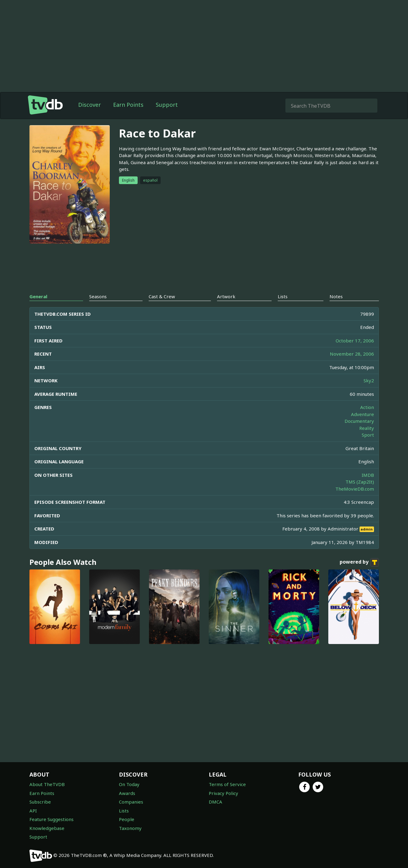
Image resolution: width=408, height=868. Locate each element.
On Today (129, 784)
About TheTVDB (47, 784)
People (127, 819)
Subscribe (40, 802)
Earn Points (128, 105)
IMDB (368, 475)
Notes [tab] (336, 296)
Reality (367, 428)
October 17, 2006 (355, 341)
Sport (368, 435)
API (33, 811)
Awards (127, 793)
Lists (124, 811)
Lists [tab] (283, 296)
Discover (90, 105)
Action (367, 407)
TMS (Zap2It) (360, 482)
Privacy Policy (223, 793)
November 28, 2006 (352, 354)
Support (167, 105)
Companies (131, 802)
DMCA (215, 802)
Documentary (359, 421)
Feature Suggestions (51, 819)
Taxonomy (130, 828)
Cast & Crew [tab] (162, 296)
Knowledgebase (47, 828)
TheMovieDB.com (355, 489)
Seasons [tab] (98, 296)
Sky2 (369, 380)
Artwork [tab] (226, 296)
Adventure (362, 414)
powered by (359, 562)
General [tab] (38, 296)
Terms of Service (227, 784)
